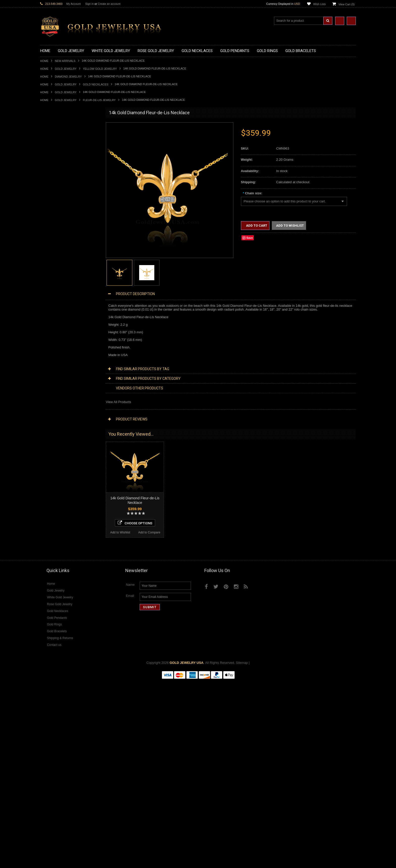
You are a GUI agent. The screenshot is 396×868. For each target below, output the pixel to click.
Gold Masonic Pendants (58, 246)
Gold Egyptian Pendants (58, 250)
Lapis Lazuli (49, 583)
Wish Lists (319, 4)
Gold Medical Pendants (57, 203)
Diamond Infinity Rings (57, 553)
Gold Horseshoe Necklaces (60, 152)
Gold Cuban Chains (54, 366)
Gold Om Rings (51, 323)
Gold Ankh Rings (52, 284)
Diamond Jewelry (68, 77)
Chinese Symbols (53, 421)
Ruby (44, 592)
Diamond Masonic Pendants (61, 515)
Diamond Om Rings (54, 562)
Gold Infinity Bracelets (56, 357)
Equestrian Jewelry (54, 429)
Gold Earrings (50, 336)
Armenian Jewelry (53, 378)
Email (130, 783)
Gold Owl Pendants (54, 255)
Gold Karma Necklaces (57, 165)
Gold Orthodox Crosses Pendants (65, 237)
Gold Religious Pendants (58, 216)
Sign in (89, 4)
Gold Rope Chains (54, 370)
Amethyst (47, 574)
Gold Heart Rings (53, 301)
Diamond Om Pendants (57, 519)
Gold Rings (48, 259)
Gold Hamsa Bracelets (57, 353)
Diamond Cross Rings (56, 536)
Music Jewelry (51, 451)
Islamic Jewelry (51, 408)
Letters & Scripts (52, 447)
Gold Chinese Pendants (57, 195)
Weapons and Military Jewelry (62, 425)
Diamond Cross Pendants (59, 506)
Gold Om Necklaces (55, 161)
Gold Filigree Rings (54, 267)
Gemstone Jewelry (54, 566)
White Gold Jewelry (54, 459)
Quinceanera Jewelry (56, 417)
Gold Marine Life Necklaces (60, 139)
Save (250, 238)
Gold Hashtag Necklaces (58, 143)
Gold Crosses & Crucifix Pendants (65, 225)
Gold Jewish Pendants (56, 233)
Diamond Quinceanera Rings (61, 540)
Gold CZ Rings (51, 263)
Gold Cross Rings (53, 297)
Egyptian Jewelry (53, 382)
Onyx (44, 587)
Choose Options (70, 708)
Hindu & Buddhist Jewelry (59, 404)
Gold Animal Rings (54, 276)
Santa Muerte (50, 387)
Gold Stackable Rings (56, 272)
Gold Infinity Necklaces (57, 156)
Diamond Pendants (54, 502)
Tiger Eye (47, 600)
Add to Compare (84, 717)
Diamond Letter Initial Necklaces (64, 489)
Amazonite (48, 570)
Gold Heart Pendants (55, 229)
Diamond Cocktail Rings (58, 545)
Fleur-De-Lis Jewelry (99, 100)
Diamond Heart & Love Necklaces (65, 485)
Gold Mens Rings (53, 314)
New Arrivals (65, 61)
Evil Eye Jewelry (52, 438)
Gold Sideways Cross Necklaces (64, 182)
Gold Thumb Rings (54, 327)
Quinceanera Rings (54, 280)
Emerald (46, 579)
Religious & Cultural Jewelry (61, 374)
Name (130, 772)
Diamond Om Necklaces (58, 498)
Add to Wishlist (55, 717)
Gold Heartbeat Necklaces (59, 148)
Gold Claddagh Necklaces (59, 135)
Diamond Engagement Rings (61, 549)
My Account (74, 4)
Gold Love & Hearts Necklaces (63, 173)
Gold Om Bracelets (54, 344)
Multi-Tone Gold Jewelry (58, 468)
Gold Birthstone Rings (56, 289)
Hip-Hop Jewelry (52, 434)
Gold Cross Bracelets (56, 348)
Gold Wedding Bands (56, 331)
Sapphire (47, 596)
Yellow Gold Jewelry (100, 69)
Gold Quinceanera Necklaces (61, 178)
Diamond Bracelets (54, 528)
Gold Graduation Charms (58, 199)
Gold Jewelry (66, 69)
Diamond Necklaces (55, 476)
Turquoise (47, 605)
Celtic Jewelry (50, 391)
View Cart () (346, 4)
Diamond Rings (51, 532)
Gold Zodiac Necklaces (57, 186)
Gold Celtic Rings (53, 293)
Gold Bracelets (51, 340)
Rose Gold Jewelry (54, 464)
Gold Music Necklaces (56, 169)
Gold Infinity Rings (54, 306)
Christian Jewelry (53, 395)
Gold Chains (49, 361)
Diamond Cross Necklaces (59, 481)
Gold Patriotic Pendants (57, 212)
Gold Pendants (51, 190)
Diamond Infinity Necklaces (60, 493)
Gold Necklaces (96, 84)
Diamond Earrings (53, 523)
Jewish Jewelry (51, 413)
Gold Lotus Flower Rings (58, 310)
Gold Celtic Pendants (56, 220)
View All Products (118, 402)
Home (44, 61)
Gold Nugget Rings (54, 319)
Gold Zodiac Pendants (56, 208)
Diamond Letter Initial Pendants (63, 511)
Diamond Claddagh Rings (59, 558)
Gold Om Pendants (54, 242)
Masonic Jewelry (52, 400)
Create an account (109, 4)
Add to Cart (256, 226)
